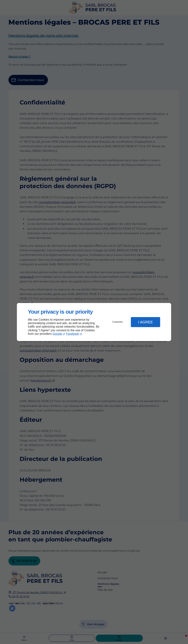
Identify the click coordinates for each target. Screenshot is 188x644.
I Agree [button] (145, 322)
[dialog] (94, 322)
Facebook (73, 334)
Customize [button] (118, 322)
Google (57, 334)
